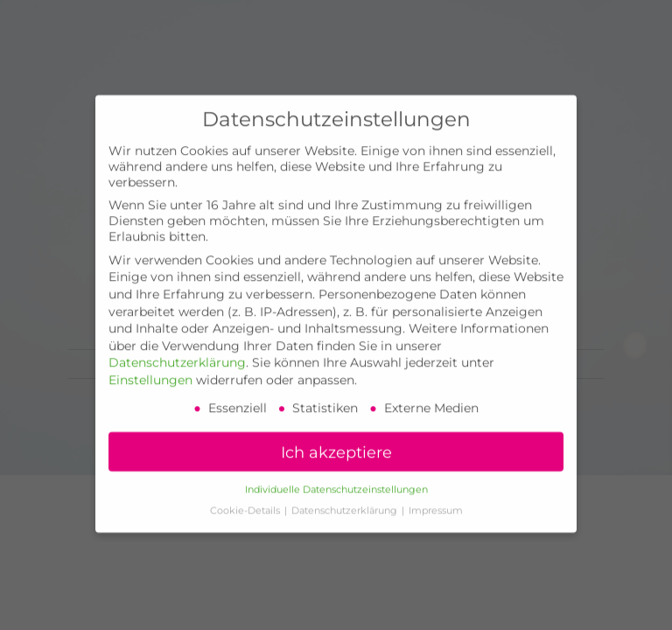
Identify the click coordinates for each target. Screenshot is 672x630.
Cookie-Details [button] (246, 497)
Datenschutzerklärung (177, 348)
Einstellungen (150, 366)
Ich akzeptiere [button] (336, 438)
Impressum (436, 497)
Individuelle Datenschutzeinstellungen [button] (336, 476)
